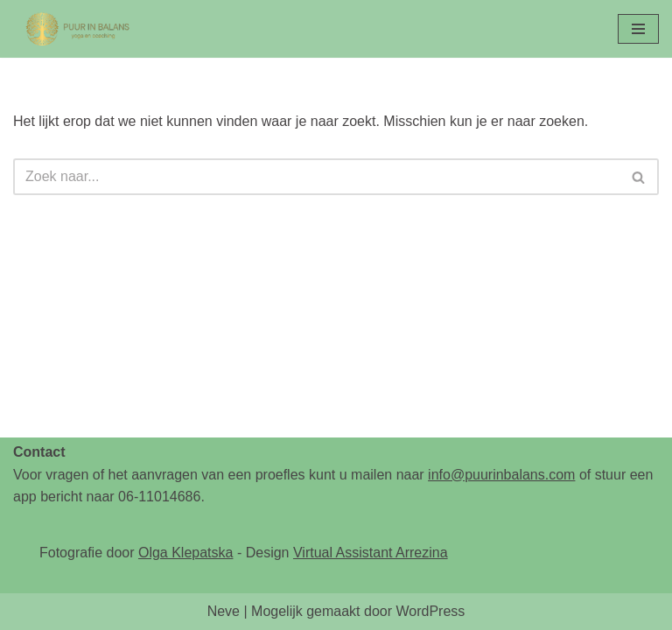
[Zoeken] (316, 177)
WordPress (430, 611)
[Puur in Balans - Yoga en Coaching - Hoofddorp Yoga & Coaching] (79, 29)
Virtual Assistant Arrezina (371, 553)
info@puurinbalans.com (501, 475)
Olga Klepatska (186, 553)
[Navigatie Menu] (638, 29)
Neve (224, 611)
